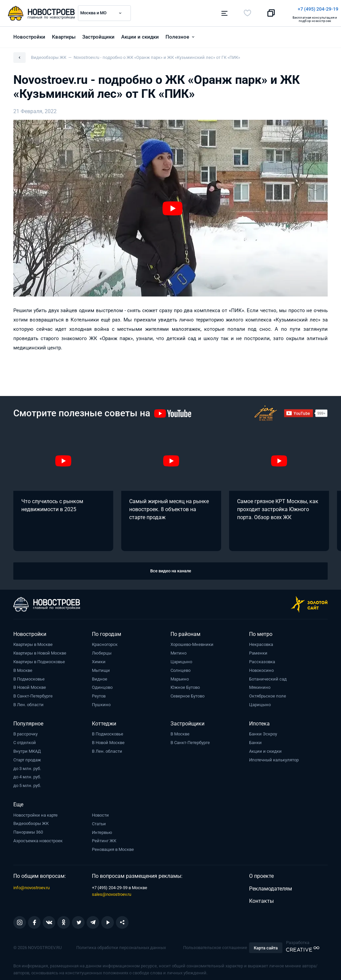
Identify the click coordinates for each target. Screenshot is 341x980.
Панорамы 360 (28, 829)
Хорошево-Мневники (192, 641)
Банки (255, 739)
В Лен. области (28, 701)
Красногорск (105, 641)
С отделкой (25, 739)
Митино (178, 650)
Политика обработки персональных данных (121, 944)
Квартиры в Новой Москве (40, 650)
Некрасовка (261, 641)
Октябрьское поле (268, 693)
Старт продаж (27, 757)
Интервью (102, 829)
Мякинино (260, 684)
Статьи (99, 820)
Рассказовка (262, 658)
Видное (100, 676)
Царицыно (181, 658)
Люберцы (102, 650)
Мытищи (101, 667)
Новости (100, 812)
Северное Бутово (187, 693)
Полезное (177, 34)
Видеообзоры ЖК (31, 820)
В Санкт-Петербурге (33, 693)
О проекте (261, 873)
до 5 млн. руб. (27, 782)
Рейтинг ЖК (104, 837)
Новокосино (261, 667)
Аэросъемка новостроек (38, 837)
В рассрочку (25, 731)
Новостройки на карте (35, 812)
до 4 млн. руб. (27, 774)
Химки (99, 658)
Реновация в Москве (113, 846)
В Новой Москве (30, 684)
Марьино (180, 676)
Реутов (99, 693)
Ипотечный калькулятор (274, 757)
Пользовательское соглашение (215, 944)
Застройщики (98, 34)
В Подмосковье (29, 676)
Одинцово (102, 684)
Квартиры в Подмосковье (39, 658)
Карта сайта (266, 945)
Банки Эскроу (263, 731)
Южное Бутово (185, 684)
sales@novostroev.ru (112, 891)
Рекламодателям (271, 885)
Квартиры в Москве (33, 641)
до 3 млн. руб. (27, 765)
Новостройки (29, 34)
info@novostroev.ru (31, 884)
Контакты (261, 898)
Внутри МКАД (27, 748)
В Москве (23, 667)
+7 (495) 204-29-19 (201, 9)
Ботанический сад (268, 676)
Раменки (258, 650)
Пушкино (101, 701)
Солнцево (180, 667)
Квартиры (64, 34)
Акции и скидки (140, 34)
